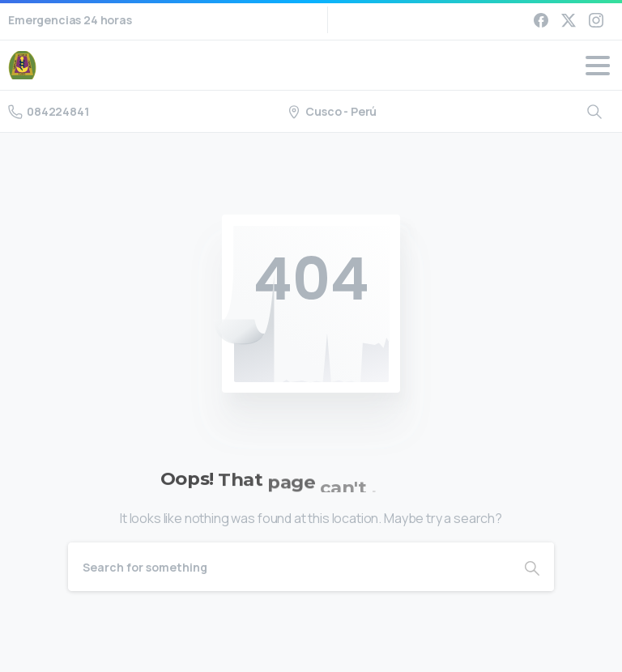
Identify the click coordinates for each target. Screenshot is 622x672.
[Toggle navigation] (598, 66)
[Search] (289, 567)
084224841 (49, 111)
